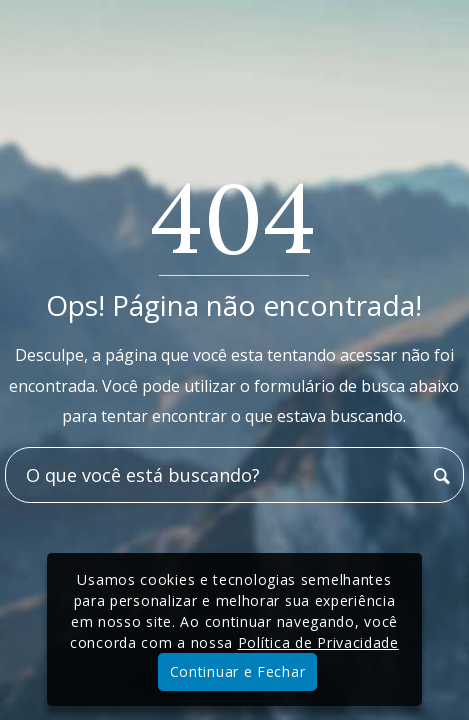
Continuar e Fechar (238, 671)
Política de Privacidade (318, 642)
